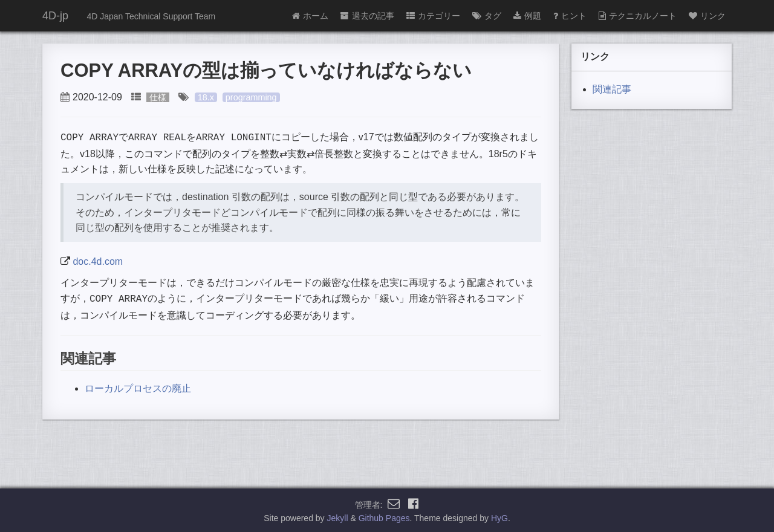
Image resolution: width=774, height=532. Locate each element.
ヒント (570, 16)
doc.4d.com (98, 260)
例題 (527, 16)
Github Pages (384, 516)
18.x (206, 97)
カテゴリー (433, 16)
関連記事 (612, 89)
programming (251, 97)
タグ (487, 16)
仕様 (158, 97)
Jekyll (338, 516)
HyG (499, 516)
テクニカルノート (638, 16)
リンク (707, 16)
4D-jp (55, 16)
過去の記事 (367, 16)
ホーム (310, 16)
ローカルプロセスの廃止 (138, 386)
